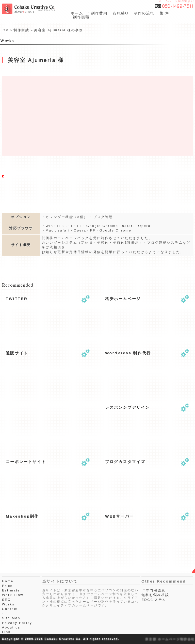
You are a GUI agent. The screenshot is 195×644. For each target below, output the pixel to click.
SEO (6, 600)
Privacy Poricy (17, 623)
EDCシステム (154, 600)
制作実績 (21, 30)
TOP (4, 30)
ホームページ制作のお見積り (121, 13)
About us (11, 627)
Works (8, 604)
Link (6, 632)
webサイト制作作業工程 (144, 13)
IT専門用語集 (153, 590)
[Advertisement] (31, 422)
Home (8, 581)
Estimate (11, 590)
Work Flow (13, 595)
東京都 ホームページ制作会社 (170, 639)
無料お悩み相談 (155, 595)
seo (165, 13)
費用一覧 (99, 13)
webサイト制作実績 (80, 17)
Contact (10, 609)
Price (7, 586)
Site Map (11, 618)
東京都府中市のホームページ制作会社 (80, 13)
